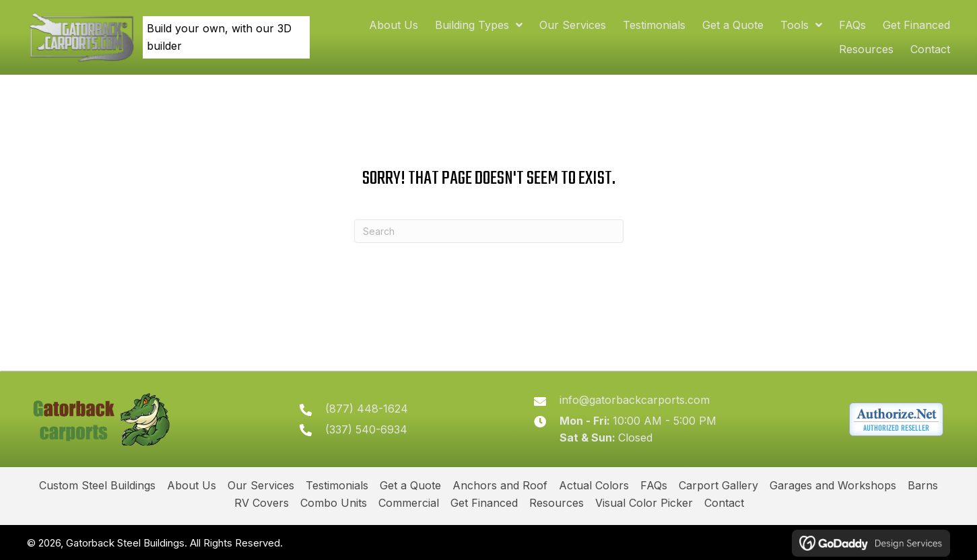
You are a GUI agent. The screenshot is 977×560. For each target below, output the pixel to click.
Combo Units (334, 503)
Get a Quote (410, 485)
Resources (557, 503)
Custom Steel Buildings (97, 485)
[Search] (489, 231)
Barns (923, 485)
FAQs (654, 485)
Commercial (409, 503)
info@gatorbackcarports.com (635, 400)
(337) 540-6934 (367, 429)
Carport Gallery (718, 485)
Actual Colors (594, 485)
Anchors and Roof (500, 485)
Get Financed (484, 503)
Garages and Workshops (833, 485)
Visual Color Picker (644, 503)
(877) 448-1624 (367, 409)
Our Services (261, 485)
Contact (724, 503)
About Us (192, 485)
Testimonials (337, 485)
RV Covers (262, 503)
